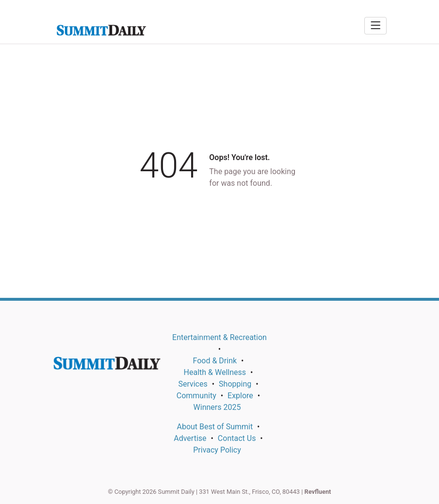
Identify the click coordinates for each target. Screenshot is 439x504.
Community (196, 396)
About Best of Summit (215, 427)
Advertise (190, 438)
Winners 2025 (217, 407)
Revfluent (318, 492)
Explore (240, 396)
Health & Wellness (215, 372)
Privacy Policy (217, 450)
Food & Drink (215, 361)
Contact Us (237, 438)
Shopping (235, 384)
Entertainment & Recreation (219, 337)
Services (193, 384)
